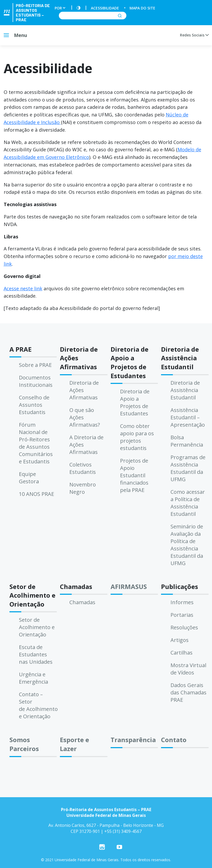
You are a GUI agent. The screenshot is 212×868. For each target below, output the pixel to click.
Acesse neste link (23, 288)
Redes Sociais (194, 35)
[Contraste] (79, 8)
